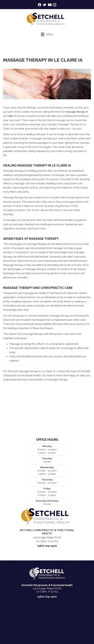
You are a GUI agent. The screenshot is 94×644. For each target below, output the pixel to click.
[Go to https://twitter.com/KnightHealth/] (45, 5)
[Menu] (47, 34)
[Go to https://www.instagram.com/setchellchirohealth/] (55, 5)
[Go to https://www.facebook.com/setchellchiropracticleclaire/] (40, 5)
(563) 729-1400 (47, 546)
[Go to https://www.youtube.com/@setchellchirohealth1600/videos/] (50, 5)
